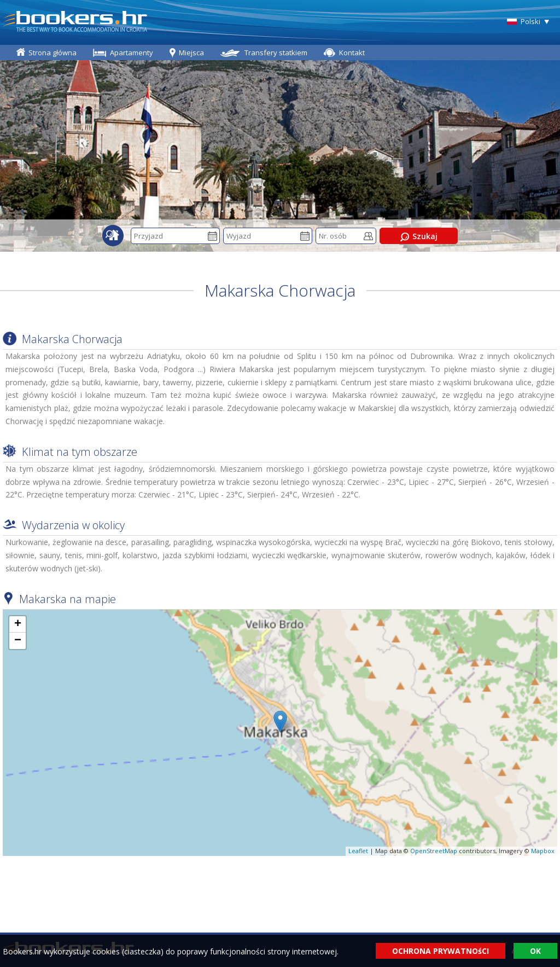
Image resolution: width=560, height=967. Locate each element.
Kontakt (352, 53)
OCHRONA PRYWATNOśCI (441, 951)
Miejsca (191, 53)
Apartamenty (132, 53)
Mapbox (543, 851)
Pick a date (212, 236)
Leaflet (358, 851)
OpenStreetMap (434, 851)
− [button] (18, 641)
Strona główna (52, 53)
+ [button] (18, 624)
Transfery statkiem (276, 53)
